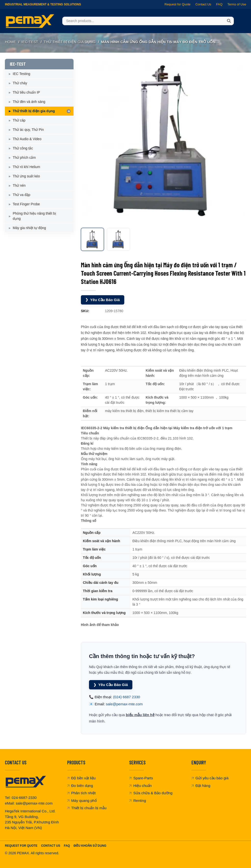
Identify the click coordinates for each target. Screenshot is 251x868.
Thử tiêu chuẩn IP (26, 92)
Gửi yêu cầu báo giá (210, 778)
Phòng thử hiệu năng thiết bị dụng (34, 216)
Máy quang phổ (82, 801)
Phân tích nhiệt (82, 793)
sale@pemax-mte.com (124, 704)
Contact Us (203, 4)
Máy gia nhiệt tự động (29, 228)
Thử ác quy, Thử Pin (28, 130)
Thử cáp (19, 120)
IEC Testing (21, 74)
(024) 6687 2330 (126, 697)
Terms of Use (237, 4)
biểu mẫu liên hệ (140, 715)
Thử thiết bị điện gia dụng (70, 42)
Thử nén (19, 185)
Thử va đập (21, 195)
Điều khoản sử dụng (90, 846)
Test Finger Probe (26, 204)
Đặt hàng (201, 786)
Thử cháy (20, 83)
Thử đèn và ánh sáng (29, 102)
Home (10, 42)
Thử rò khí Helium (26, 167)
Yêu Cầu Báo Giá (103, 300)
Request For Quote (21, 846)
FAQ (219, 4)
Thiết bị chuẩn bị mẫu (87, 808)
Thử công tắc (23, 148)
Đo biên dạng (80, 786)
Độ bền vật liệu (82, 778)
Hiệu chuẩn (140, 786)
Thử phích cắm (24, 158)
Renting (138, 801)
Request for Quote (177, 4)
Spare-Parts (141, 778)
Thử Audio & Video (27, 139)
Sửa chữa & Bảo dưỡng (151, 793)
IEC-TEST (30, 42)
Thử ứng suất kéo (26, 176)
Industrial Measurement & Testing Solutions (43, 4)
